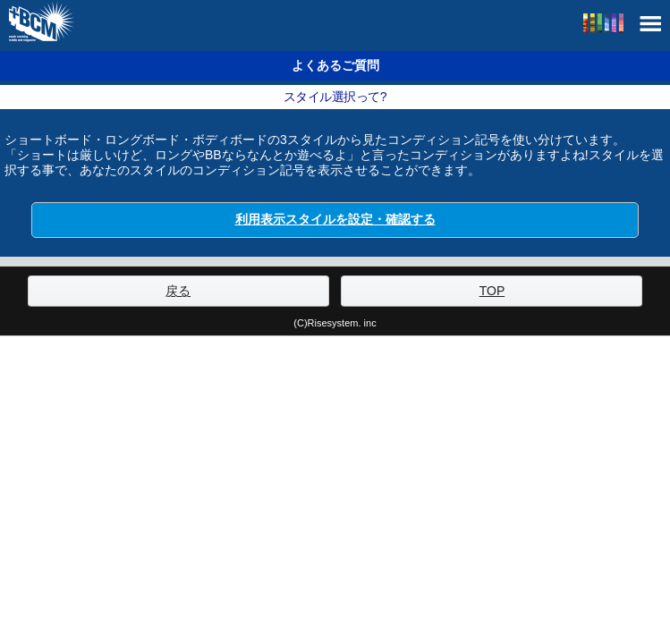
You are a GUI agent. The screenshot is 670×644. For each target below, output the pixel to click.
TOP (492, 291)
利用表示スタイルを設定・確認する (335, 219)
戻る (178, 291)
